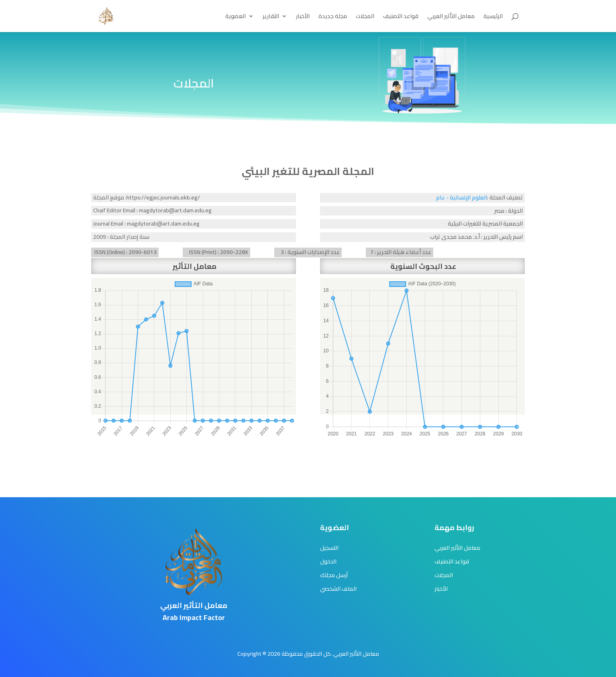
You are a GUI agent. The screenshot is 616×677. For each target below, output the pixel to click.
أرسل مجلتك (334, 575)
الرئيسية (493, 17)
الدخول (328, 561)
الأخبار (303, 17)
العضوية (236, 17)
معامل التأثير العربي (451, 17)
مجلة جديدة (333, 17)
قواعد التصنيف (401, 17)
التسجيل (329, 548)
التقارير (271, 17)
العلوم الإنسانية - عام (462, 197)
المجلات (365, 17)
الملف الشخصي (338, 589)
